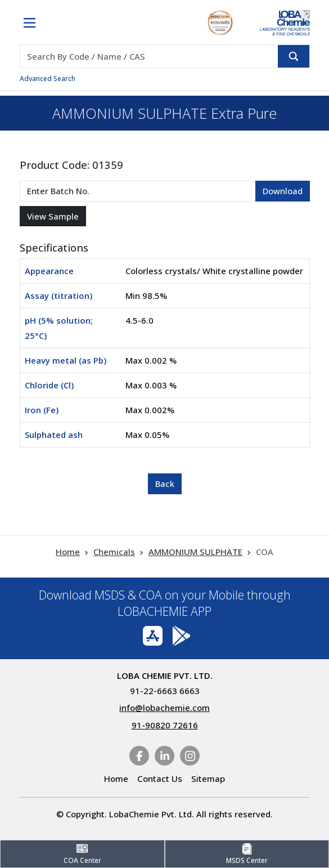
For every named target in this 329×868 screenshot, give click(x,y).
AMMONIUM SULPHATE (195, 552)
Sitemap (208, 778)
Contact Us (160, 778)
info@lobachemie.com (164, 708)
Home (68, 552)
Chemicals (114, 552)
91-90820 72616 (165, 725)
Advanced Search (48, 79)
